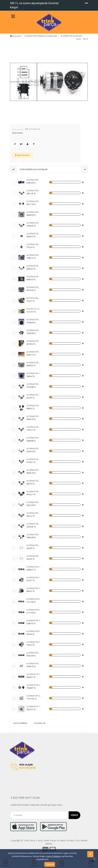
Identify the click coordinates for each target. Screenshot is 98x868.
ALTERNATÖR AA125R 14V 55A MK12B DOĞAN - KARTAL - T (34, 352)
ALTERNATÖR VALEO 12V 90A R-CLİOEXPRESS (34, 470)
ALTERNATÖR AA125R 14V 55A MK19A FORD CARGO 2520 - (34, 287)
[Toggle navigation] (86, 3)
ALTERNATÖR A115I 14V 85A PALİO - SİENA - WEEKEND (34, 201)
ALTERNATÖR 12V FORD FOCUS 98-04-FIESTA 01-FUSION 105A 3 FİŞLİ (34, 620)
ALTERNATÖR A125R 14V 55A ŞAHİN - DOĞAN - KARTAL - (34, 223)
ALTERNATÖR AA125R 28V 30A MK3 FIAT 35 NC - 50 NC (34, 191)
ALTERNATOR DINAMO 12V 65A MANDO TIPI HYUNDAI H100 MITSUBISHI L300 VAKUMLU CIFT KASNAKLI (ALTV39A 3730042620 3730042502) (34, 416)
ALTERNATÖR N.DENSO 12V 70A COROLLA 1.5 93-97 (34, 513)
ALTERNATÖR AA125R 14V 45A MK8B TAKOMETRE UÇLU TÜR (34, 244)
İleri (86, 39)
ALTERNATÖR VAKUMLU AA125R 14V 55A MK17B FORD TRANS (34, 255)
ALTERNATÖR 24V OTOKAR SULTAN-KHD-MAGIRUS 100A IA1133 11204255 (34, 696)
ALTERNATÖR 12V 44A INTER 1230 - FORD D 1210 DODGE (34, 373)
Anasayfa (16, 36)
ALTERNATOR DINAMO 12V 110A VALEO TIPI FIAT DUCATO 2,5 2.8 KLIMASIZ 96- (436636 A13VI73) (34, 406)
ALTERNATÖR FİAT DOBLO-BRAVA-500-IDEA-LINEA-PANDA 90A (34, 610)
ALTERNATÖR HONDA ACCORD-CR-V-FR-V (34, 653)
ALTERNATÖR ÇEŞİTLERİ (71, 36)
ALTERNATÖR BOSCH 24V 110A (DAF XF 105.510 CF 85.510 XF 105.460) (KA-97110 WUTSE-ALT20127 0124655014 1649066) (34, 459)
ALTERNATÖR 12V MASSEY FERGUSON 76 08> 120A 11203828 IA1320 (34, 706)
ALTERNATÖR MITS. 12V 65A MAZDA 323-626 (34, 395)
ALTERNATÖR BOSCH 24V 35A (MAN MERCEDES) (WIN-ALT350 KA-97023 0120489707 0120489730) (34, 427)
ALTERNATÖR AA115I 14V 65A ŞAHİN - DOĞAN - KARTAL (34, 266)
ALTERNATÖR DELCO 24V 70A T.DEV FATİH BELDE (34, 502)
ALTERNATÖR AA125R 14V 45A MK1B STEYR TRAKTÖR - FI (34, 320)
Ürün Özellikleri (20, 723)
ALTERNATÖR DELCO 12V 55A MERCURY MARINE (34, 492)
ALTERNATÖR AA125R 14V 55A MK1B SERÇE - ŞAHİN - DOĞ (34, 341)
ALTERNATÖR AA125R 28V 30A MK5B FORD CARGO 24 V (34, 212)
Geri (79, 39)
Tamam (50, 864)
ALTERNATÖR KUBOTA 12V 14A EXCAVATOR (34, 524)
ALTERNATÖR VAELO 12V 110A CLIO (34, 384)
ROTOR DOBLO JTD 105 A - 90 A (34, 298)
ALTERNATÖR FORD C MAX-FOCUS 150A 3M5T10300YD (34, 631)
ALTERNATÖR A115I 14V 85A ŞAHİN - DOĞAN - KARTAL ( (34, 234)
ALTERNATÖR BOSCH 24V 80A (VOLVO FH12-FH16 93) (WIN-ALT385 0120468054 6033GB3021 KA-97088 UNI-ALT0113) (34, 438)
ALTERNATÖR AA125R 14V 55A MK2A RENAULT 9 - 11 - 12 (34, 363)
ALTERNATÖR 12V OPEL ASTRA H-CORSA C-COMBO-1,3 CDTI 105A (34, 567)
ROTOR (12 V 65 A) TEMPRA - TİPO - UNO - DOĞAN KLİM (34, 309)
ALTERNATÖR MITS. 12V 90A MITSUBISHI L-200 (34, 481)
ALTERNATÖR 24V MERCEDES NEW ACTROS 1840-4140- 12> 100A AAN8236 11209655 (34, 685)
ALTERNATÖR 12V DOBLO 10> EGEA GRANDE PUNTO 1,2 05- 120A (34, 674)
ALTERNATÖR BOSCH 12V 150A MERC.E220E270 (34, 534)
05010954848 (23, 767)
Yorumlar (40, 723)
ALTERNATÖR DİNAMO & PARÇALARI (41, 36)
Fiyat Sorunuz (23, 155)
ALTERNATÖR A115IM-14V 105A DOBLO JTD (34, 330)
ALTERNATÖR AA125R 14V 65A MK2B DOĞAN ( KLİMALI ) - (34, 180)
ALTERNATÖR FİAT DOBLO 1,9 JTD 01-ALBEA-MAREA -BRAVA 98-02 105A (34, 599)
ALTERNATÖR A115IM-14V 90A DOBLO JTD (34, 277)
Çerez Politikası (53, 856)
